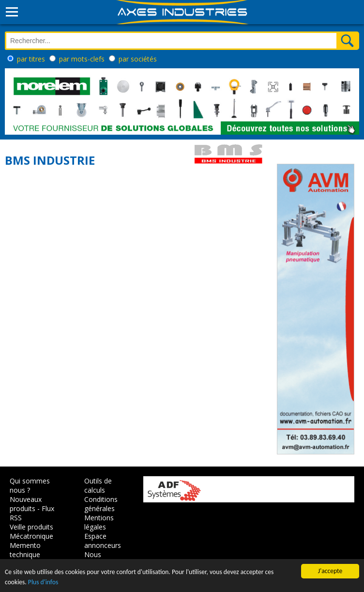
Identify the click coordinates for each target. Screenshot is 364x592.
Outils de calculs (98, 485)
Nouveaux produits (26, 504)
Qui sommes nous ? (30, 485)
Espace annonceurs (103, 541)
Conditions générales (101, 504)
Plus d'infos (43, 582)
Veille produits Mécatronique (31, 531)
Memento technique (25, 550)
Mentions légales (99, 522)
